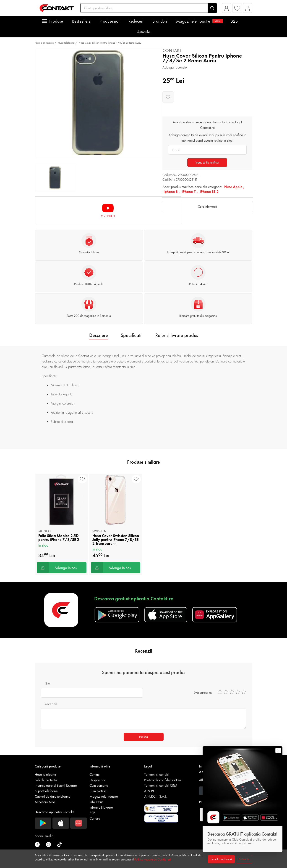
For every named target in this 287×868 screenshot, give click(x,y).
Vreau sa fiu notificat (207, 163)
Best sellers (81, 21)
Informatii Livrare (101, 807)
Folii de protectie (46, 780)
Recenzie (51, 704)
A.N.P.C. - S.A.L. (156, 796)
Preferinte (244, 859)
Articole (144, 32)
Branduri (160, 21)
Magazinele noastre (199, 21)
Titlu (47, 683)
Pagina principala (44, 43)
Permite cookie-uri (221, 859)
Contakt (172, 50)
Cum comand (99, 785)
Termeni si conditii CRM (161, 785)
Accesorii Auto (45, 802)
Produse (56, 21)
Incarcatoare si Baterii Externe (56, 785)
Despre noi (97, 780)
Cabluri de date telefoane (53, 796)
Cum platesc (98, 791)
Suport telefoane (46, 791)
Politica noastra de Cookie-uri (153, 859)
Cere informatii (207, 206)
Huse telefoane (66, 43)
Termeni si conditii (157, 774)
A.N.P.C (150, 791)
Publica (143, 737)
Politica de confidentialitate (163, 780)
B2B (234, 21)
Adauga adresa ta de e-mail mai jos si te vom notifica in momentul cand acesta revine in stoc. (207, 138)
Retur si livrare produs (177, 335)
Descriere (99, 335)
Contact (95, 774)
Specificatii (132, 335)
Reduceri (136, 21)
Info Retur (96, 802)
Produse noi (109, 21)
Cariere (95, 818)
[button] (227, 9)
